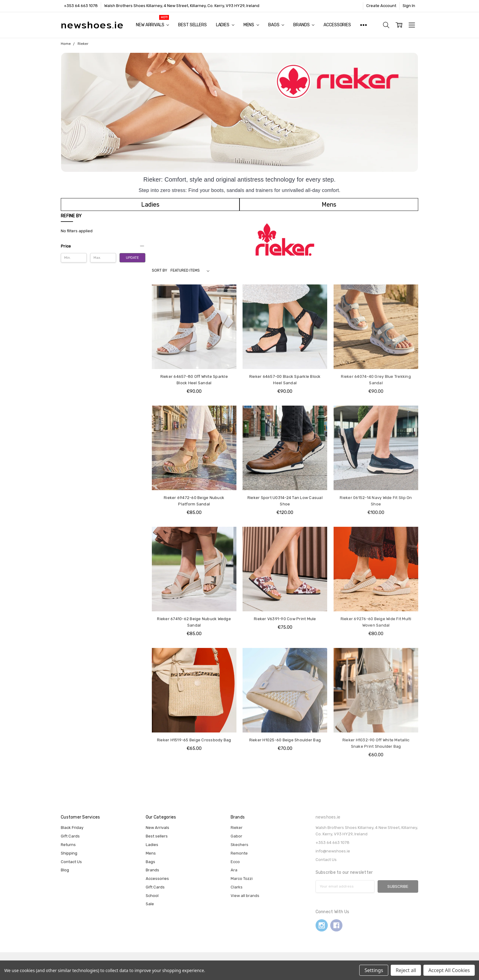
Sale (150, 904)
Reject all (406, 970)
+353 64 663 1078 (81, 6)
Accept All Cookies (449, 970)
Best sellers (192, 25)
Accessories (337, 25)
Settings (374, 970)
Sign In (409, 6)
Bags (276, 25)
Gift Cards (70, 836)
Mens (251, 25)
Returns (68, 845)
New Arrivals (152, 25)
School (152, 896)
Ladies (225, 25)
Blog (65, 870)
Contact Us (71, 862)
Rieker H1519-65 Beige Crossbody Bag (194, 740)
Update (132, 258)
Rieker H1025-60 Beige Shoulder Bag (285, 740)
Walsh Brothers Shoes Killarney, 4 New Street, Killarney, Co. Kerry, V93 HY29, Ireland (182, 6)
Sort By (159, 270)
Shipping (69, 853)
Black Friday (72, 828)
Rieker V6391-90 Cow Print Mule (285, 619)
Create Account (381, 6)
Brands (304, 25)
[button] (150, 204)
